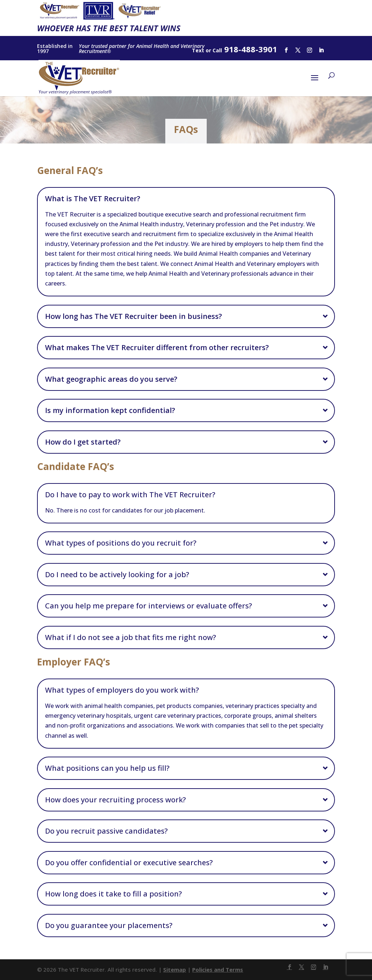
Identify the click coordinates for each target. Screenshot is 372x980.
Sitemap (175, 969)
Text (198, 50)
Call (217, 50)
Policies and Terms (218, 969)
